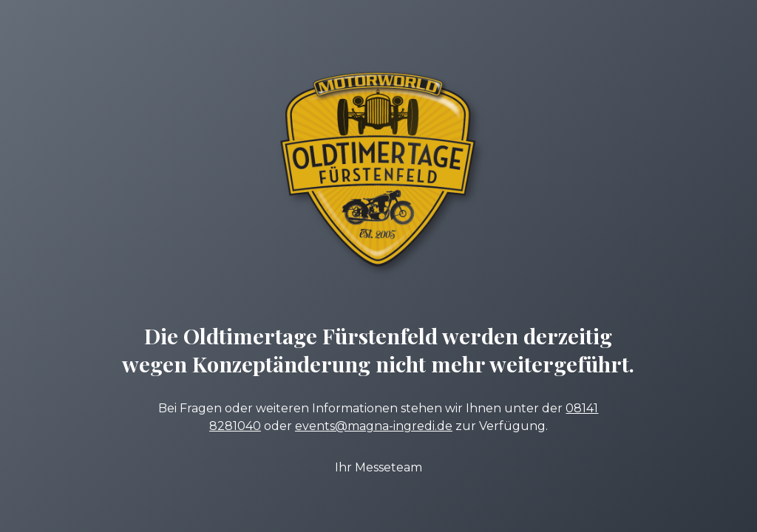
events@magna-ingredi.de (374, 426)
